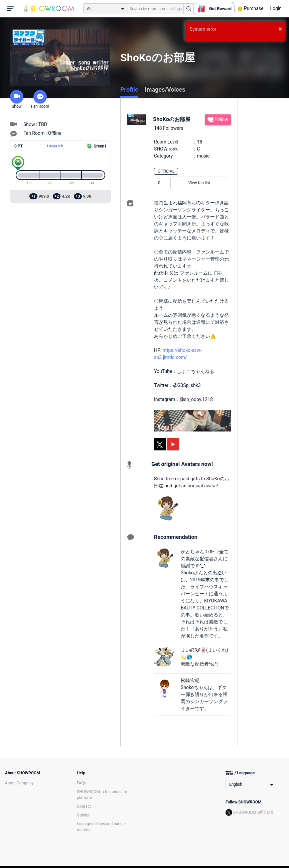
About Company (19, 783)
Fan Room (40, 99)
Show (17, 99)
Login (276, 8)
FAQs (82, 783)
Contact (84, 806)
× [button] (280, 29)
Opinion (84, 815)
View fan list (199, 183)
